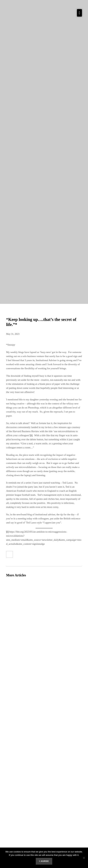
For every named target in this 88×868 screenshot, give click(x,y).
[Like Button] (9, 554)
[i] (31, 435)
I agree (44, 861)
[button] (79, 13)
